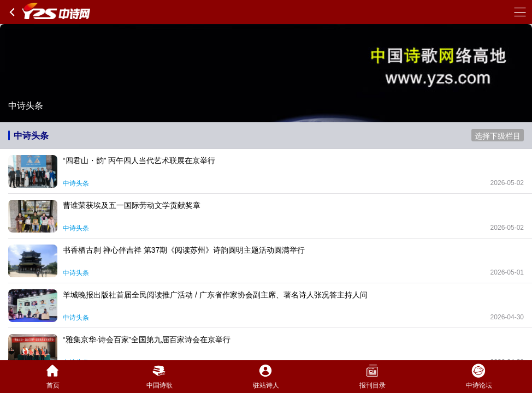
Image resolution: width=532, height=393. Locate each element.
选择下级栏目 (498, 136)
